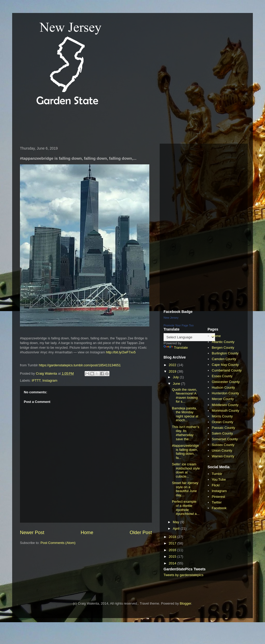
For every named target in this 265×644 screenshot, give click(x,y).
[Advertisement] (112, 125)
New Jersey (171, 318)
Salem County (222, 433)
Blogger (186, 603)
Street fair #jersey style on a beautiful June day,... (185, 489)
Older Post (141, 533)
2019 (173, 371)
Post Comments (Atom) (58, 543)
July (176, 377)
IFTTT (36, 380)
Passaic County (223, 428)
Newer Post (32, 533)
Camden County (224, 359)
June (177, 384)
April (177, 528)
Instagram (50, 380)
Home (87, 533)
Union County (222, 450)
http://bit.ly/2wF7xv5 (121, 352)
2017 (173, 543)
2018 (173, 537)
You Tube (219, 479)
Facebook (219, 508)
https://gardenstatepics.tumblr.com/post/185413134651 (80, 365)
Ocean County (222, 422)
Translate (176, 348)
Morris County (222, 416)
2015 (173, 556)
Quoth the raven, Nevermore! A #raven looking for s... (185, 396)
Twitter (217, 502)
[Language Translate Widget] (189, 337)
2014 (173, 563)
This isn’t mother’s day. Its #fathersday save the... (185, 433)
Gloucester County (226, 382)
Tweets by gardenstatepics (183, 575)
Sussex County (223, 445)
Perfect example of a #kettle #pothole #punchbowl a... (186, 508)
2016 (173, 550)
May (176, 522)
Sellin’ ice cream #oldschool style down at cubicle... (186, 470)
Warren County (223, 456)
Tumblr (217, 474)
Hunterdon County (225, 393)
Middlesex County (225, 405)
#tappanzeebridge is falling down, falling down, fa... (185, 452)
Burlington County (225, 353)
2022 (173, 365)
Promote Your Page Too (179, 325)
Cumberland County (227, 370)
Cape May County (225, 365)
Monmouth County (225, 411)
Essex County (222, 376)
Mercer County (223, 399)
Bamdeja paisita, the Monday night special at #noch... (185, 414)
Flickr (216, 485)
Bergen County (223, 348)
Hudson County (223, 387)
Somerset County (225, 439)
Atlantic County (223, 342)
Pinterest (218, 497)
